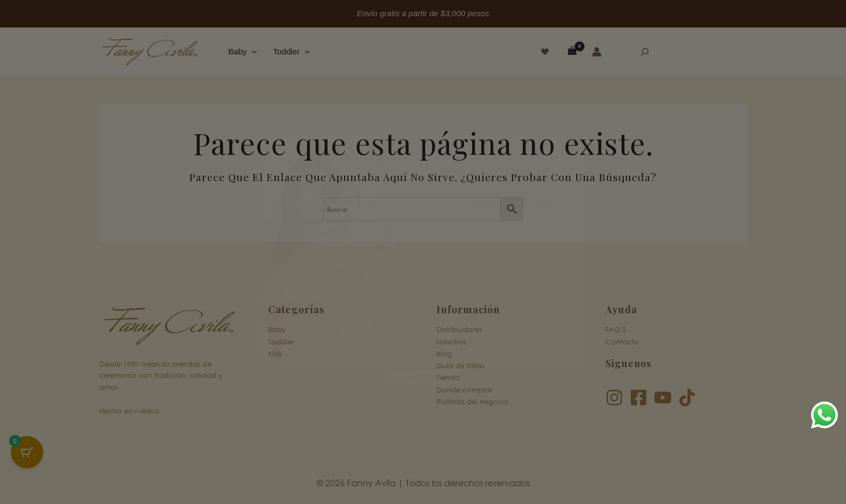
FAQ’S (616, 330)
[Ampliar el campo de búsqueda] (645, 52)
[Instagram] (614, 398)
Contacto (622, 341)
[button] (252, 52)
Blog (444, 354)
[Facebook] (639, 398)
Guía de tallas (460, 366)
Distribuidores (459, 330)
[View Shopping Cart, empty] (572, 51)
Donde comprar (464, 389)
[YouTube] (663, 398)
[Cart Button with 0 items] (27, 452)
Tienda (448, 378)
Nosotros (451, 341)
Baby (277, 330)
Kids (275, 354)
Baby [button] (243, 52)
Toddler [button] (291, 52)
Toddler (281, 341)
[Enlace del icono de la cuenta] (597, 52)
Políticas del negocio (473, 402)
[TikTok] (687, 398)
